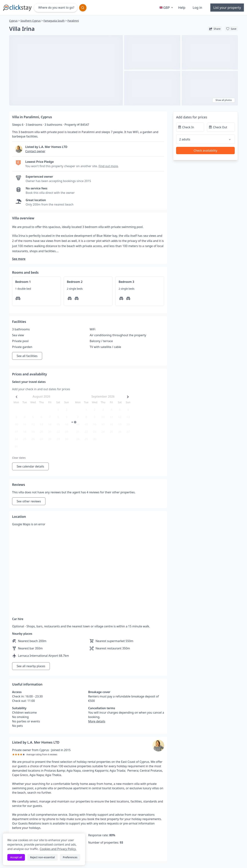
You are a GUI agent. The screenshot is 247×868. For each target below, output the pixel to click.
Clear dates (19, 458)
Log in (198, 8)
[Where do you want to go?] (56, 8)
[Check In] (190, 127)
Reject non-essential (42, 857)
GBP (167, 8)
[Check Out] (221, 127)
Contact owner (35, 151)
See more (19, 259)
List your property (227, 8)
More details (97, 721)
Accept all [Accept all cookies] (16, 857)
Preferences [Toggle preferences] (70, 857)
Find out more (108, 166)
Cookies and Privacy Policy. (58, 849)
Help (182, 8)
